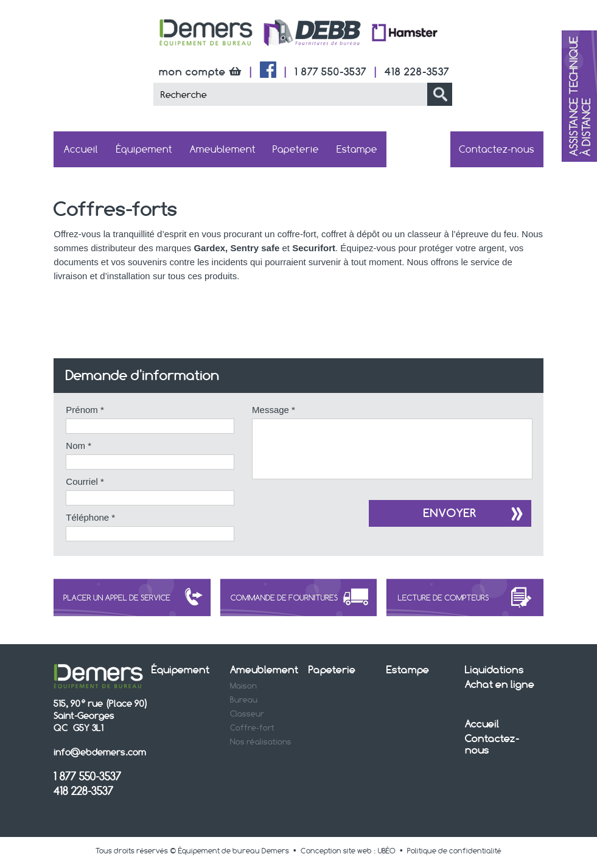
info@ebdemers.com (100, 753)
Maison (243, 687)
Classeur (247, 715)
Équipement (144, 149)
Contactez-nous (497, 149)
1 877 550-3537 (330, 71)
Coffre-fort (252, 729)
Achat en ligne (419, 149)
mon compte (202, 71)
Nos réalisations (261, 743)
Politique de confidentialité (454, 852)
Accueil (81, 149)
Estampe (357, 149)
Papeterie (296, 149)
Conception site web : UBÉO (348, 852)
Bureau (244, 701)
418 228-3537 (417, 71)
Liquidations (494, 671)
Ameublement (223, 149)
